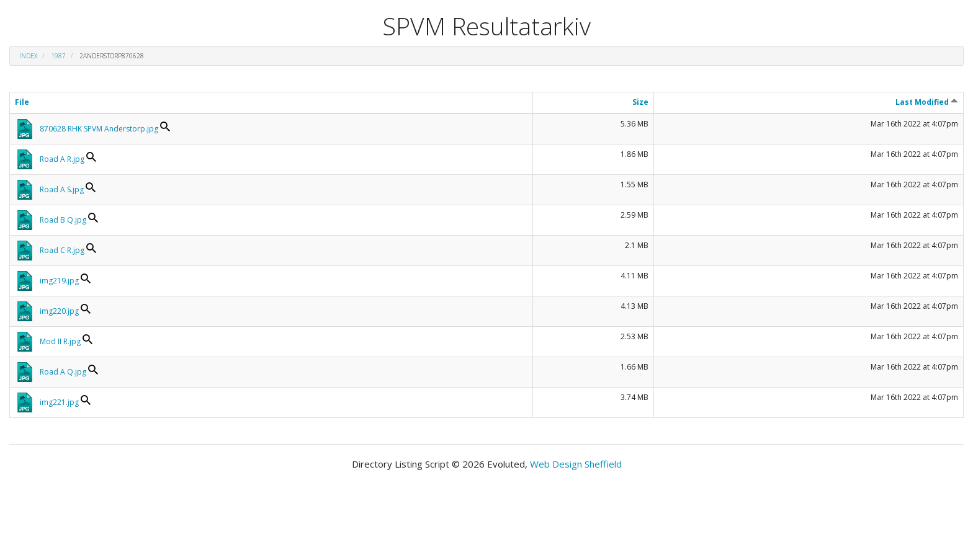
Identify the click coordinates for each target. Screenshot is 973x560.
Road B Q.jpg (63, 220)
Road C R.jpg (62, 250)
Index (28, 56)
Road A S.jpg (62, 189)
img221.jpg (59, 402)
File (22, 102)
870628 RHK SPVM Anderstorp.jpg (99, 129)
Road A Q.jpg (63, 372)
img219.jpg (59, 281)
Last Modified (927, 102)
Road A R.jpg (62, 159)
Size (640, 102)
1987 (58, 56)
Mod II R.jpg (60, 341)
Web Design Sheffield (576, 464)
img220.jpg (59, 311)
